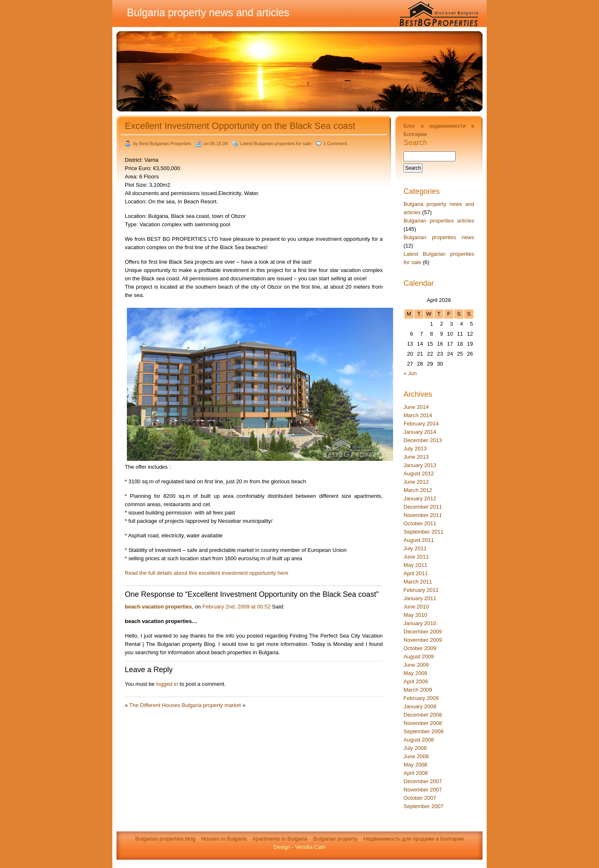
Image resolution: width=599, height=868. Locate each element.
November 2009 (423, 640)
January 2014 (420, 432)
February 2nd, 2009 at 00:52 (236, 607)
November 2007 (423, 790)
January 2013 (420, 465)
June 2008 (416, 756)
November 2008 (423, 723)
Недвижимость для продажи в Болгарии (414, 839)
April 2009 (416, 681)
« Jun (410, 373)
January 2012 (420, 498)
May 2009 (415, 673)
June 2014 (416, 407)
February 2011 (421, 590)
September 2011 (423, 532)
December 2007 (423, 781)
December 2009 (423, 632)
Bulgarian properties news (439, 237)
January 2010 (420, 623)
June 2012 (416, 482)
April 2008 (416, 773)
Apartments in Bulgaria (280, 839)
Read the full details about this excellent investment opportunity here (207, 573)
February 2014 (421, 424)
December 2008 (423, 715)
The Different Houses (155, 705)
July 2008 (415, 748)
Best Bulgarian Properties (165, 143)
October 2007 (420, 798)
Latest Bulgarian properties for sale (276, 143)
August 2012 (419, 474)
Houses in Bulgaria (224, 839)
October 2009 (420, 648)
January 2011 (420, 598)
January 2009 (420, 706)
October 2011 (420, 523)
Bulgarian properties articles (439, 221)
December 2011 (423, 507)
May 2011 (415, 565)
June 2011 (416, 557)
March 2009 (418, 690)
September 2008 (423, 731)
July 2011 (415, 548)
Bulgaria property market (211, 705)
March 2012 (418, 490)
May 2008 (415, 765)
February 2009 (421, 698)
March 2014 (418, 415)
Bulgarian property (335, 839)
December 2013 (423, 440)
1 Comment (335, 143)
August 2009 (419, 657)
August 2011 (419, 540)
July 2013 (415, 449)
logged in (167, 684)
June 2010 (416, 607)
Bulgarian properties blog (165, 839)
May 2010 (415, 615)
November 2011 (423, 515)
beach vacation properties (158, 607)
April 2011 (416, 573)
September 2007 (423, 806)
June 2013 (416, 457)
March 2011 (418, 582)
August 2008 (419, 740)
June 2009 (416, 665)
